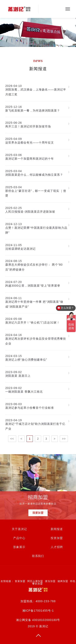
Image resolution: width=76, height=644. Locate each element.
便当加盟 (50, 581)
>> (64, 439)
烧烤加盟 (63, 581)
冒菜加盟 (20, 581)
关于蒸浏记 (19, 529)
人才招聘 (57, 547)
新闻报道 (57, 529)
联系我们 (38, 556)
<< (12, 439)
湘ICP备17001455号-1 (38, 611)
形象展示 (19, 547)
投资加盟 (57, 538)
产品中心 (19, 538)
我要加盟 (38, 513)
